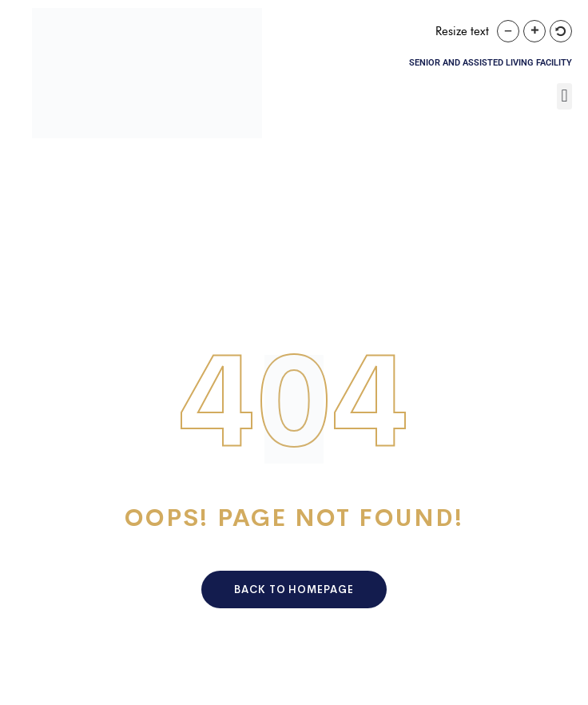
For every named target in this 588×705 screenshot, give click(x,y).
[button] (564, 96)
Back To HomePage (294, 589)
